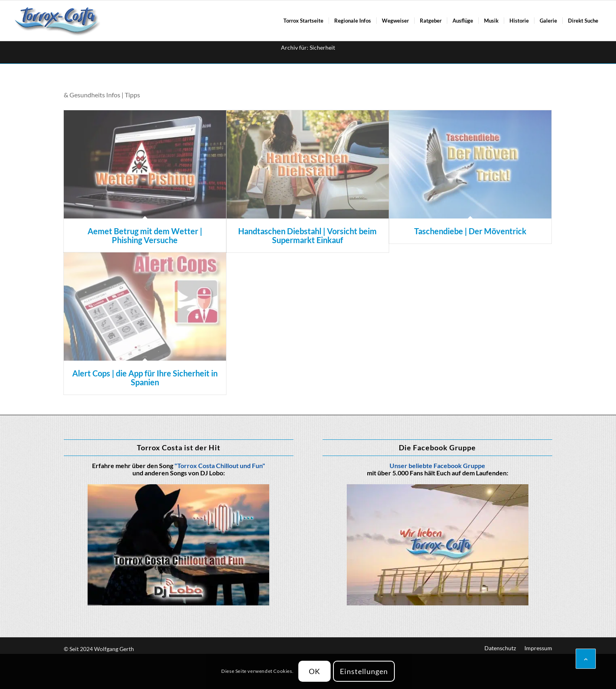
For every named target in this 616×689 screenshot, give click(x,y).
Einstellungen (364, 671)
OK (314, 671)
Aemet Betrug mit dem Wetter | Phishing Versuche (145, 235)
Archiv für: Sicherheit (308, 47)
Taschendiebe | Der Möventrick (470, 231)
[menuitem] (303, 21)
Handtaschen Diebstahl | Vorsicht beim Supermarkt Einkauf (307, 235)
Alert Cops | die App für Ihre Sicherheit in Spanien (145, 378)
